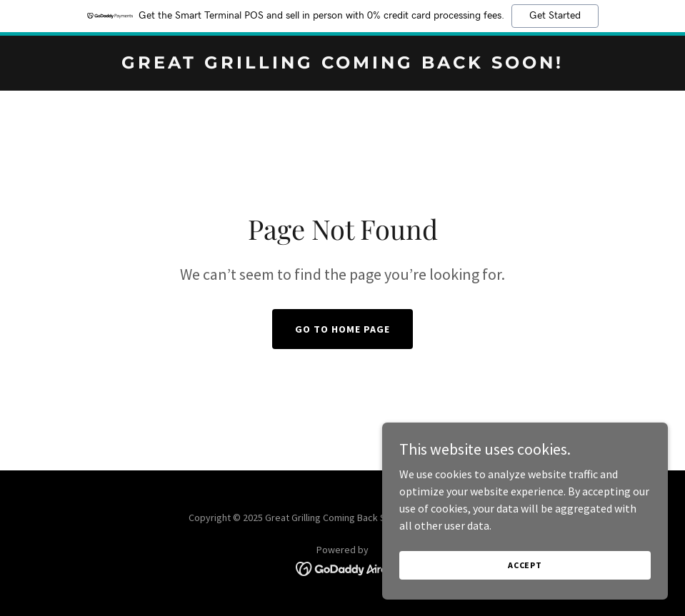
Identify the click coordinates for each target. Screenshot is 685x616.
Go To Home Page (342, 329)
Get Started (555, 16)
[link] (342, 64)
